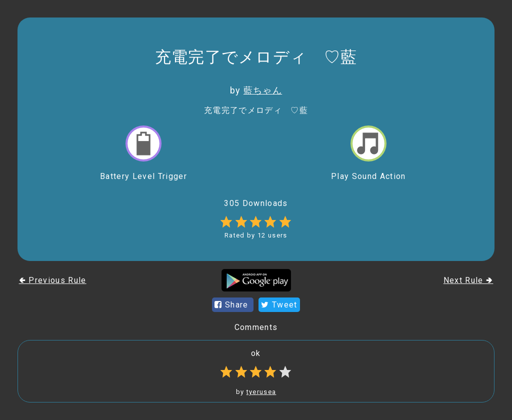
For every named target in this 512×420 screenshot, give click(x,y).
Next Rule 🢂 (468, 280)
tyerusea (261, 392)
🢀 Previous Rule (53, 280)
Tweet (279, 305)
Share (233, 305)
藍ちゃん (263, 90)
